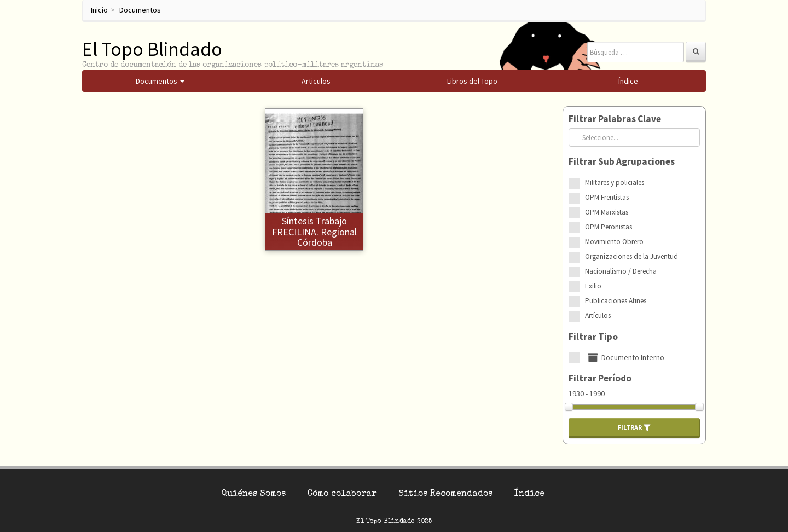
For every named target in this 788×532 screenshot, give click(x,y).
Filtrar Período (600, 378)
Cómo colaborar (342, 494)
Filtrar (634, 427)
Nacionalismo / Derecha (621, 271)
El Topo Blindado (152, 49)
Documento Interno (625, 357)
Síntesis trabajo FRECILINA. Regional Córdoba (314, 232)
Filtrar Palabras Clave (615, 119)
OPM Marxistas (607, 212)
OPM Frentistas (607, 197)
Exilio (593, 286)
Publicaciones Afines (616, 301)
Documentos (140, 10)
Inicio (99, 10)
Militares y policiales (615, 183)
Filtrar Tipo (593, 337)
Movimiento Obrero (614, 242)
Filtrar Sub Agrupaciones (622, 161)
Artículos (598, 316)
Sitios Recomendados (445, 494)
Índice (529, 494)
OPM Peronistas (609, 227)
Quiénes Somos (254, 494)
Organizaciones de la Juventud (631, 256)
